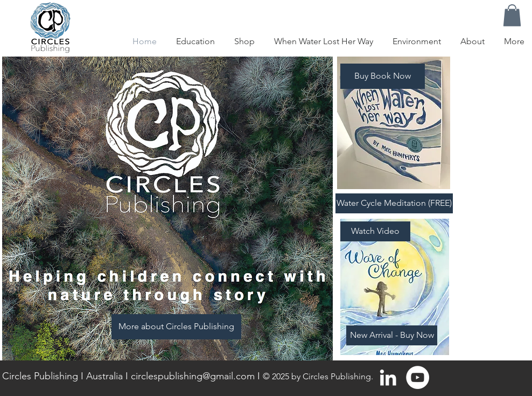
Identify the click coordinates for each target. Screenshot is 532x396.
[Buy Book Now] (383, 76)
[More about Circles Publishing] (176, 327)
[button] (512, 15)
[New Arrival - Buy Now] (392, 335)
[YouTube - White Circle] (418, 377)
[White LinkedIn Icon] (388, 377)
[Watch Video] (375, 231)
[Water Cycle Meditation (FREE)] (394, 203)
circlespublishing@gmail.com (193, 376)
